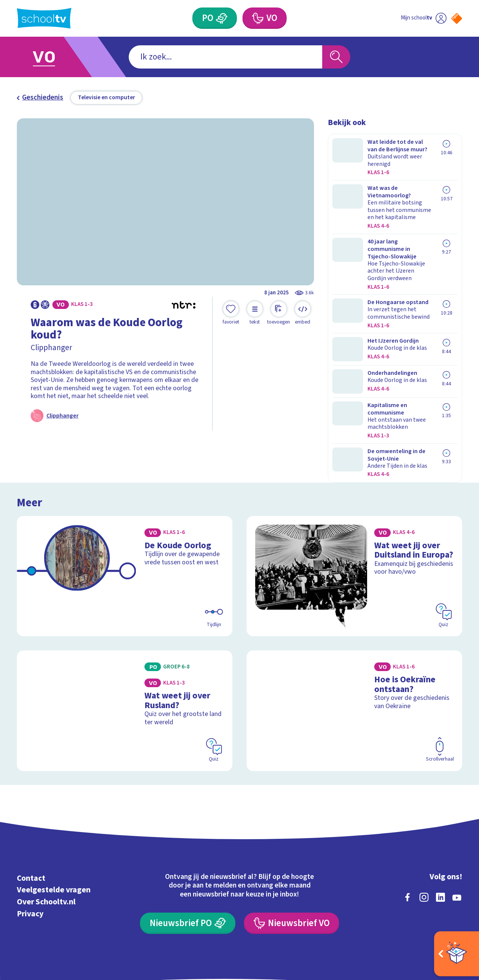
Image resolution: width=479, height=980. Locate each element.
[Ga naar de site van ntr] (450, 911)
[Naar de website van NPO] (457, 19)
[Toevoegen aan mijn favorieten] (231, 313)
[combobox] (225, 57)
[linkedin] (440, 844)
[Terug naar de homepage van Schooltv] (44, 18)
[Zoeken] (336, 57)
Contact (31, 825)
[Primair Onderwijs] (215, 18)
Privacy (30, 861)
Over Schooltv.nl (46, 849)
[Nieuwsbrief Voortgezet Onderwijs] (292, 870)
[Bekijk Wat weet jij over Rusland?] (125, 658)
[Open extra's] (457, 954)
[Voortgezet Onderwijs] (265, 18)
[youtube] (457, 844)
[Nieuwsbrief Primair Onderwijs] (188, 870)
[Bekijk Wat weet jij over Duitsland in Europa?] (355, 523)
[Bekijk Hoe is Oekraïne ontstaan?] (355, 658)
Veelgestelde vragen (54, 837)
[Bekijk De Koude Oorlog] (125, 523)
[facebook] (408, 844)
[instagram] (424, 844)
